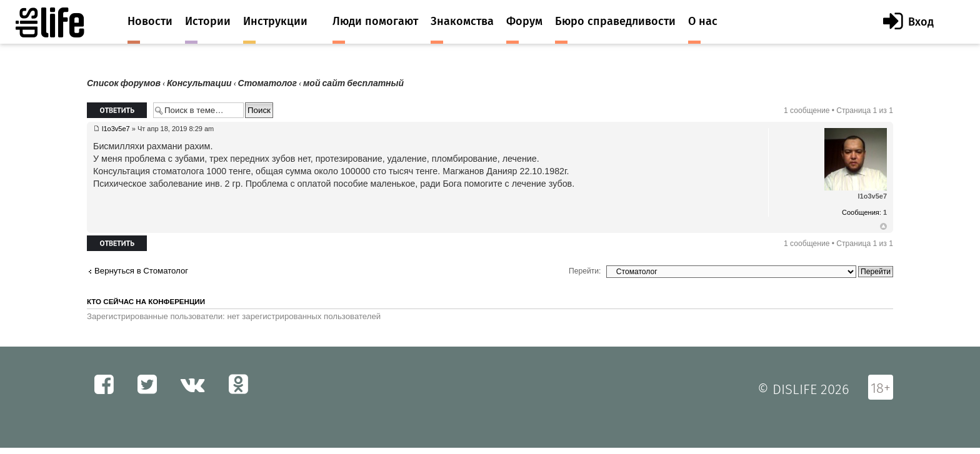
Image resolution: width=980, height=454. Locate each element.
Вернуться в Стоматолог (141, 271)
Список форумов (124, 83)
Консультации (199, 83)
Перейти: (585, 271)
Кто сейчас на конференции (146, 302)
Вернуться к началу (883, 227)
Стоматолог (267, 83)
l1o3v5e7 (116, 129)
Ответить (117, 110)
